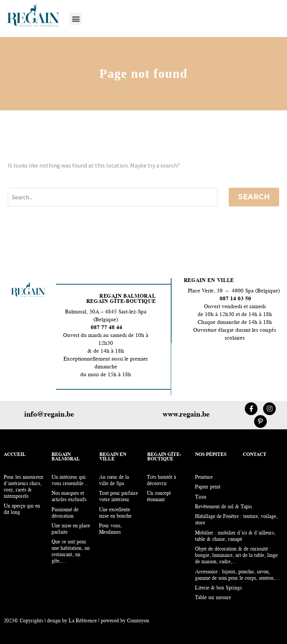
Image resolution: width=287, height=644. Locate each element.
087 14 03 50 (235, 299)
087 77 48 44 (106, 328)
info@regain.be (49, 415)
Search (254, 197)
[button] (76, 19)
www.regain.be (186, 415)
